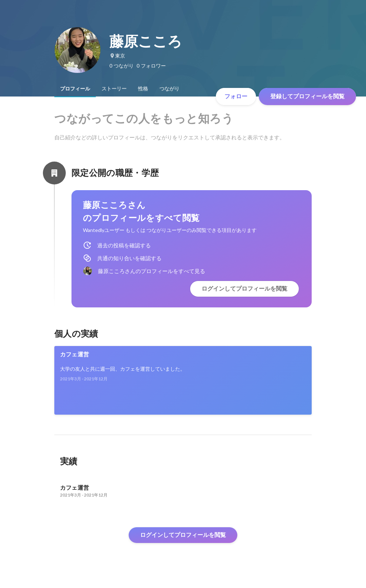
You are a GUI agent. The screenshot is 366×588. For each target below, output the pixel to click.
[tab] (75, 89)
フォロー (236, 96)
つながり (169, 89)
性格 (143, 89)
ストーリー (114, 89)
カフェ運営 (75, 354)
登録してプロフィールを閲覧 (307, 96)
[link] (183, 380)
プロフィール (75, 89)
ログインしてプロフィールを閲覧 (244, 289)
